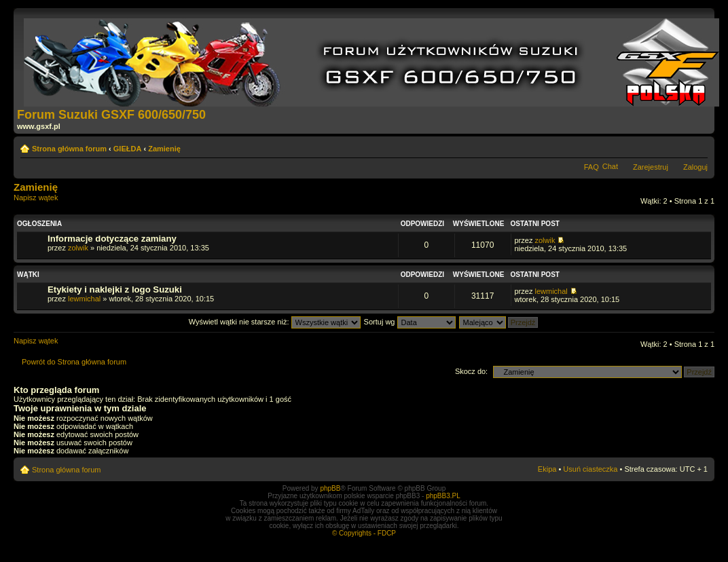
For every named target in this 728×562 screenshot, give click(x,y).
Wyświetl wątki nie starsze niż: (275, 322)
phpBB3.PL (443, 496)
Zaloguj (695, 167)
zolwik (78, 248)
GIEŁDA (128, 149)
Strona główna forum (69, 149)
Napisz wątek (46, 202)
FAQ (591, 167)
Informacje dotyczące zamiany (112, 239)
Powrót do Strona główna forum (74, 362)
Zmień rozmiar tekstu (698, 146)
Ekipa (547, 469)
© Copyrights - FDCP (364, 533)
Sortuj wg (410, 322)
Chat (610, 166)
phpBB (330, 488)
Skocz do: (471, 371)
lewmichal (84, 299)
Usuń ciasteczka (590, 469)
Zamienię (164, 149)
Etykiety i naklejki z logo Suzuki (115, 289)
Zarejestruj (651, 167)
